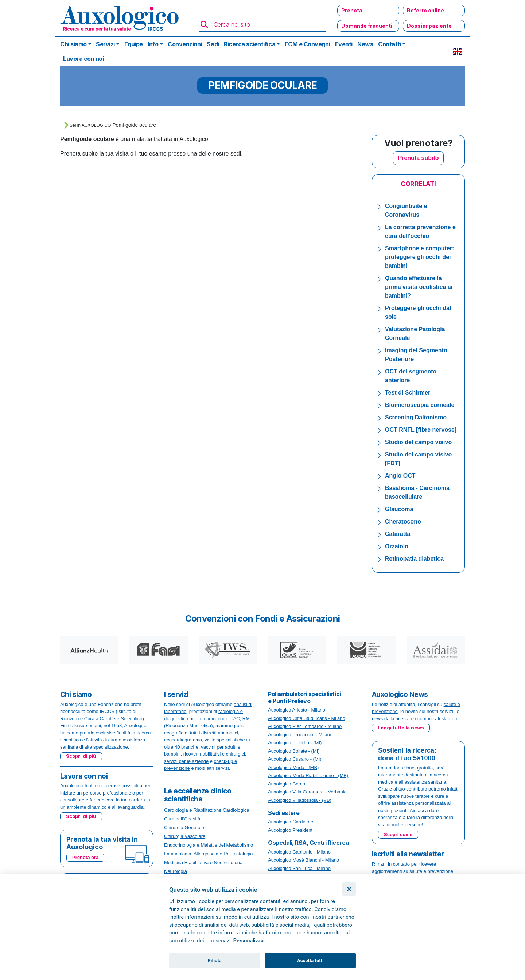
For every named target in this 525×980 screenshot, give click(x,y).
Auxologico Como (287, 784)
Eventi (344, 44)
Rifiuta (215, 961)
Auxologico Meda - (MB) (293, 767)
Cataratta (398, 534)
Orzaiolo (397, 546)
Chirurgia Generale (184, 828)
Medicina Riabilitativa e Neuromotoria (203, 863)
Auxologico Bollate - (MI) (294, 751)
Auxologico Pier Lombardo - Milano (305, 726)
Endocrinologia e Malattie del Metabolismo (209, 845)
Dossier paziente (429, 26)
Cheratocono (403, 522)
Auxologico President (290, 830)
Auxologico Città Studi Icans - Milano (307, 718)
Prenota (352, 10)
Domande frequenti (367, 26)
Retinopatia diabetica (414, 559)
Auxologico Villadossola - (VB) (300, 800)
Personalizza (248, 941)
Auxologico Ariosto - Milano (297, 710)
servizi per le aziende (186, 761)
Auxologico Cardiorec (291, 822)
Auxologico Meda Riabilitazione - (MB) (308, 775)
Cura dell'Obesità (182, 819)
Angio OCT (400, 476)
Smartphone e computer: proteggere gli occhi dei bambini (419, 257)
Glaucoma (399, 509)
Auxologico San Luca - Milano (299, 868)
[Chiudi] (349, 889)
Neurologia (176, 871)
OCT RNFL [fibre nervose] (421, 430)
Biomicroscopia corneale (420, 405)
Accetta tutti (310, 961)
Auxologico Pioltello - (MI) (295, 743)
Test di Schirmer (408, 393)
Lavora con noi (83, 59)
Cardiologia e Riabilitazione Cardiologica (207, 810)
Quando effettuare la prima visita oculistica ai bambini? (419, 287)
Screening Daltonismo (416, 417)
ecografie (174, 733)
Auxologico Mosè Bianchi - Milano (304, 860)
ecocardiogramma (183, 740)
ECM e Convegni (307, 44)
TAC (235, 719)
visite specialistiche (225, 740)
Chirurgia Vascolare (185, 836)
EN (458, 51)
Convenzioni (185, 44)
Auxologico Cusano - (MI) (295, 759)
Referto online (425, 10)
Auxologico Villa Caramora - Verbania (307, 792)
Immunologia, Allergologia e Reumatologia (209, 854)
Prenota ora (85, 857)
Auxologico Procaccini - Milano (300, 735)
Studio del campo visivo (418, 442)
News (365, 44)
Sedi (213, 44)
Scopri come (398, 834)
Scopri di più (81, 756)
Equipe (134, 44)
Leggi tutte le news (401, 728)
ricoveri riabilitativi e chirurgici (214, 754)
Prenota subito (418, 158)
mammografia (230, 726)
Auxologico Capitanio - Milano (299, 852)
